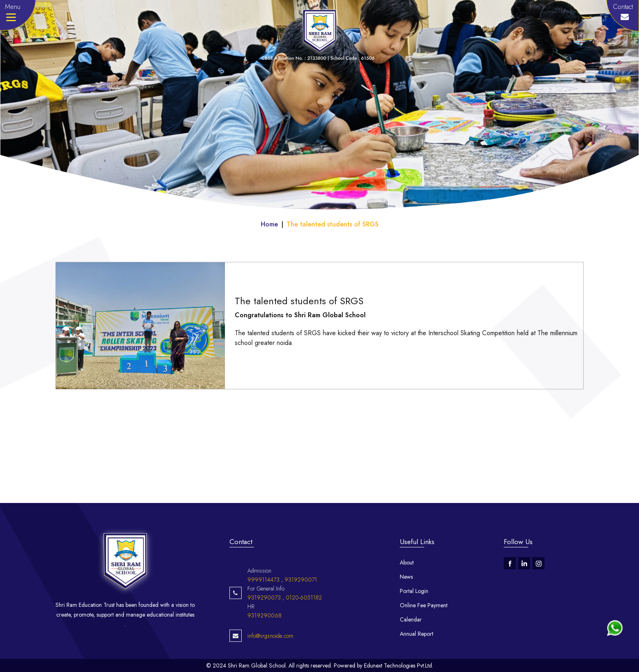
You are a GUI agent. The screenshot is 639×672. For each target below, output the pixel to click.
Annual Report (416, 634)
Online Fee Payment (424, 605)
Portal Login (414, 591)
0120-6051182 (304, 632)
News (406, 577)
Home (269, 224)
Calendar (411, 619)
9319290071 (301, 614)
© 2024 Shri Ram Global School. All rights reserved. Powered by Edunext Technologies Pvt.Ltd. (320, 665)
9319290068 (264, 650)
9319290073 (264, 632)
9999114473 (263, 614)
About (407, 562)
